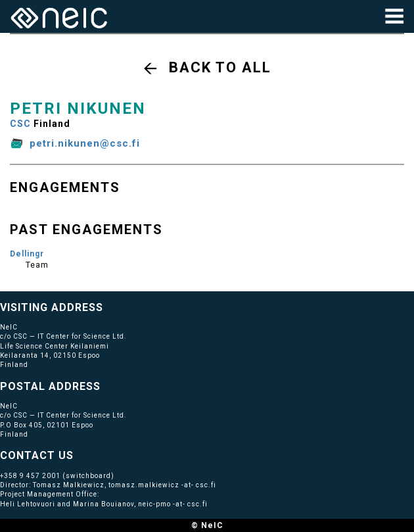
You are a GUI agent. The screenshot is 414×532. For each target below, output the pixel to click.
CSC (20, 124)
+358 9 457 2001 (30, 476)
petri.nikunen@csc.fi (85, 143)
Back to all (220, 67)
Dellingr (27, 254)
